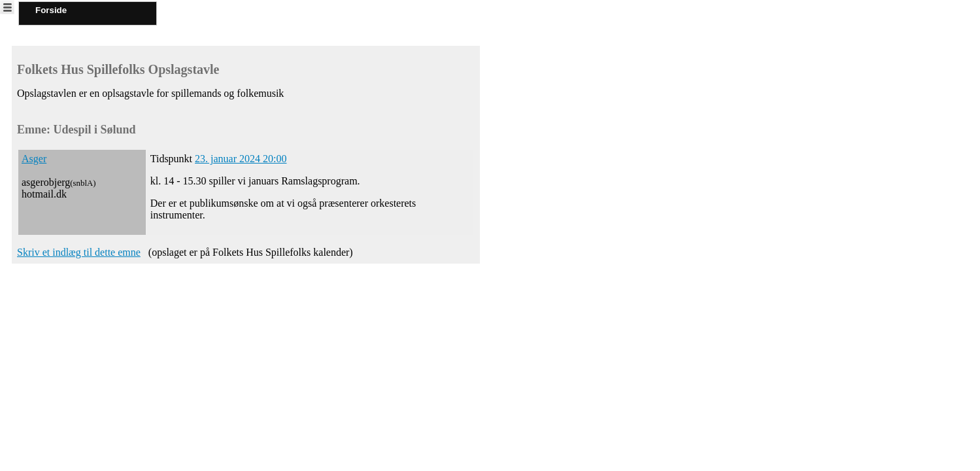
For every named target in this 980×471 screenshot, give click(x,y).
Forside (51, 10)
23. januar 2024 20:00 (241, 159)
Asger (34, 159)
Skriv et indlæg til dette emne (79, 252)
